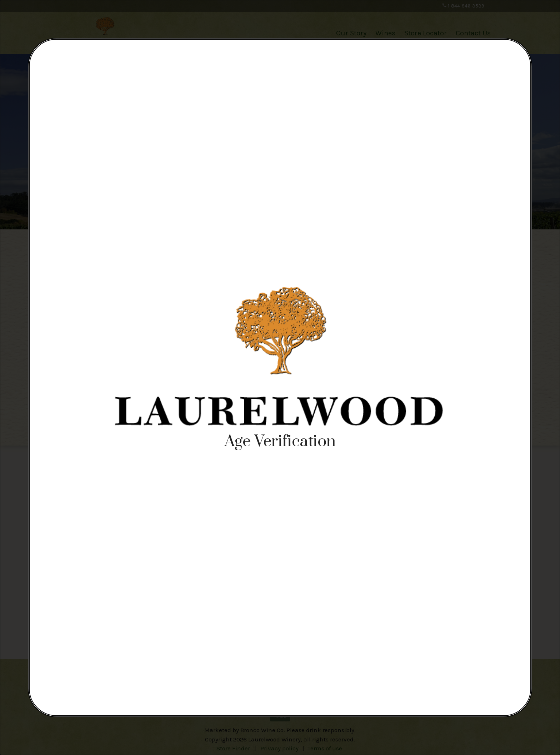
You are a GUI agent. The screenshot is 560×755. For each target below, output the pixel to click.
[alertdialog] (280, 377)
